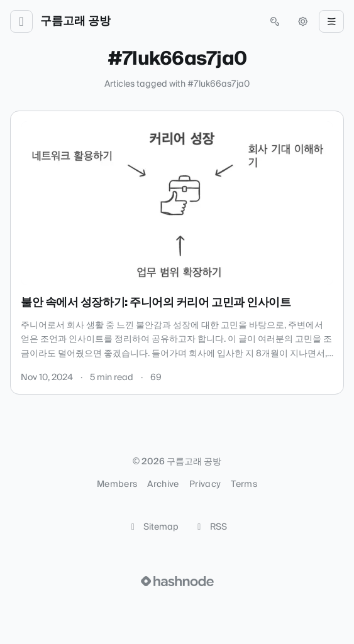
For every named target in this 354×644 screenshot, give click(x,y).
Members (117, 484)
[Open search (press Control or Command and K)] (275, 21)
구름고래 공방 (75, 21)
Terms (244, 484)
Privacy (205, 484)
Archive (163, 484)
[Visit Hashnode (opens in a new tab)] (177, 581)
